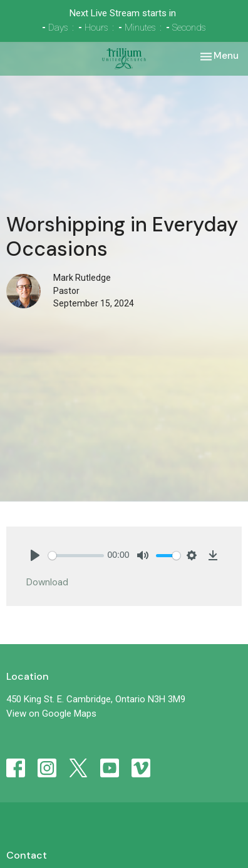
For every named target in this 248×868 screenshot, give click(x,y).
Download (47, 582)
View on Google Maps (51, 714)
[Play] (35, 555)
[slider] (76, 556)
